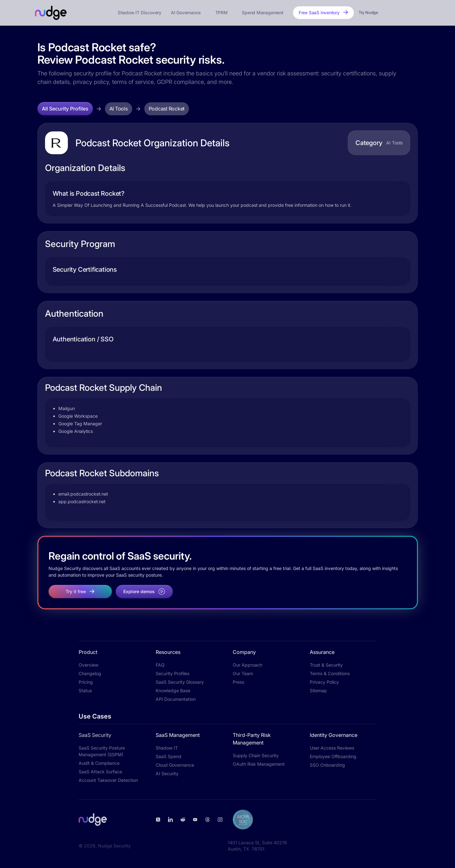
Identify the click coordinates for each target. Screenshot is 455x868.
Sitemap (318, 691)
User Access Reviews (332, 748)
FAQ (160, 665)
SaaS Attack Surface (100, 772)
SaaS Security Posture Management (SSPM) (102, 751)
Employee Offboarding (333, 756)
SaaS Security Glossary (180, 682)
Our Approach (247, 665)
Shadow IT (167, 748)
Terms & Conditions (330, 673)
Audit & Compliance (99, 763)
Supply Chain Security (256, 755)
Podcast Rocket (167, 109)
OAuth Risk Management (259, 764)
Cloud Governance (175, 765)
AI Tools (119, 109)
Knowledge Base (173, 691)
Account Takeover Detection (108, 780)
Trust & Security (326, 665)
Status (85, 691)
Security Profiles (172, 673)
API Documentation (176, 699)
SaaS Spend (169, 756)
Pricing (86, 682)
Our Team (243, 673)
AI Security (167, 773)
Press (238, 682)
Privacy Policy (324, 682)
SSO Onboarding (327, 765)
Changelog (90, 673)
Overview (88, 665)
